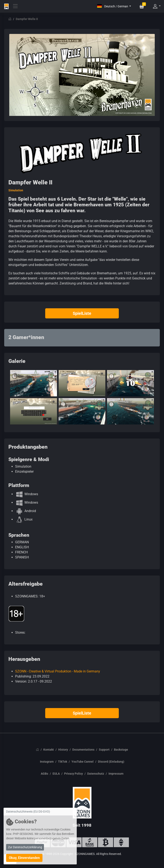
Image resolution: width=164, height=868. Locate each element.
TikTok (63, 762)
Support (104, 750)
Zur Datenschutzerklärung (25, 847)
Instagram (47, 762)
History (63, 750)
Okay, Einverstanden (24, 858)
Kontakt (49, 750)
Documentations (83, 750)
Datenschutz (96, 774)
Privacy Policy (73, 774)
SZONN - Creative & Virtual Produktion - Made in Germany (58, 671)
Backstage (121, 750)
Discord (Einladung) (111, 762)
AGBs (44, 774)
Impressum (116, 774)
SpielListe (82, 313)
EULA (56, 774)
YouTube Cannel (83, 762)
